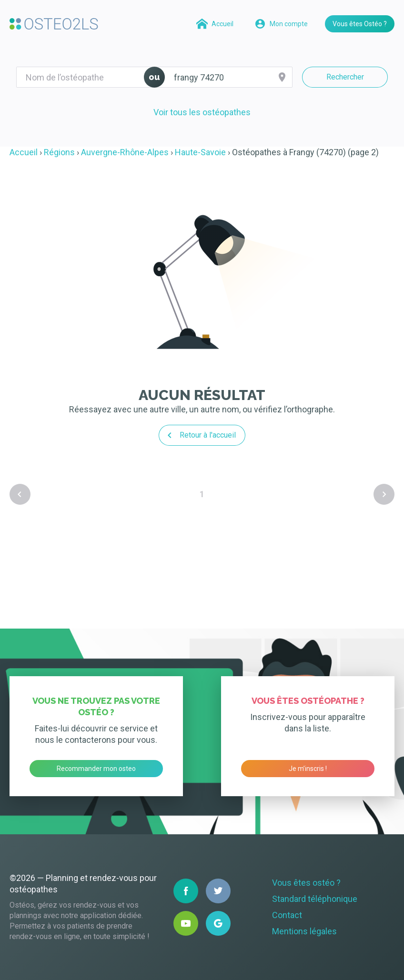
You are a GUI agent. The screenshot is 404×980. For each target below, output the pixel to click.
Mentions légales (304, 931)
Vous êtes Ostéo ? (360, 24)
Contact (287, 915)
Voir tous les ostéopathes (202, 112)
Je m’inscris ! (308, 769)
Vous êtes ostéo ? (306, 883)
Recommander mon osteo (96, 769)
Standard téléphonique (315, 899)
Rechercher (345, 77)
